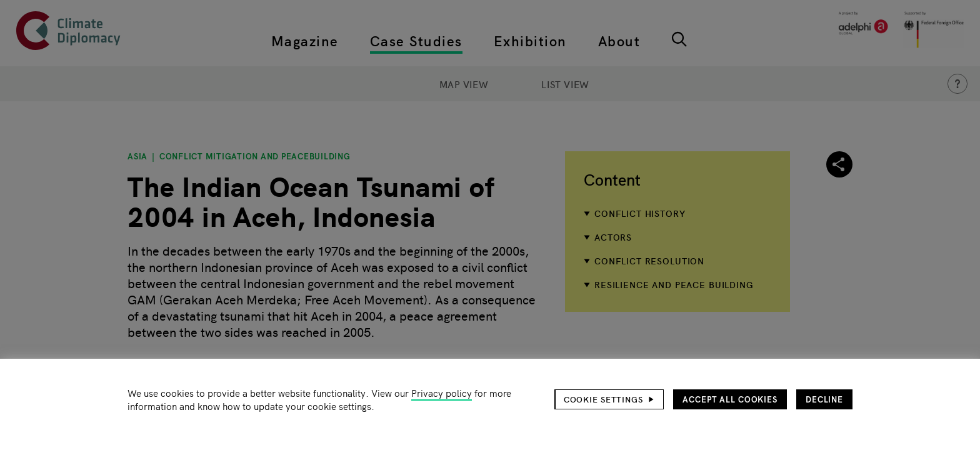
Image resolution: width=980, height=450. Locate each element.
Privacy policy (442, 393)
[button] (609, 399)
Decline (824, 399)
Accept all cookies (730, 399)
